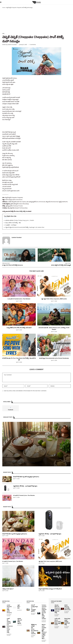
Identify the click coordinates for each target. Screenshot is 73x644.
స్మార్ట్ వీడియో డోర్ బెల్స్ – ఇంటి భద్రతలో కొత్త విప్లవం (26, 486)
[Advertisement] (36, 21)
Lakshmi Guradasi (12, 45)
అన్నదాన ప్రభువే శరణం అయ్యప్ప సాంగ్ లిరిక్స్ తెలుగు (50, 589)
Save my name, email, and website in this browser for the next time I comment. (25, 391)
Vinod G (20, 610)
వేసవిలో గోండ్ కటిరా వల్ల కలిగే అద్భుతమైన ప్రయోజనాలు (19, 462)
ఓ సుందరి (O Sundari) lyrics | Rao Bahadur (19, 299)
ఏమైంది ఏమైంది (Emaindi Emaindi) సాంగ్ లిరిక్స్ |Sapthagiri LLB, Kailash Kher (25, 227)
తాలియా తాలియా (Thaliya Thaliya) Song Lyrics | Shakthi (20, 220)
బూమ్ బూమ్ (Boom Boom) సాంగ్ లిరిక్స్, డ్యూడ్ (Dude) (57, 621)
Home (4, 7)
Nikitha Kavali (33, 636)
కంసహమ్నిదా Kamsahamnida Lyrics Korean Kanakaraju (54, 358)
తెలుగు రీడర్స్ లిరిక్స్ (21, 211)
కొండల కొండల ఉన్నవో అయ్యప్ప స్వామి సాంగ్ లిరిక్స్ (67, 621)
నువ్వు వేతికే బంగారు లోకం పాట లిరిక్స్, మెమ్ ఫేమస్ (19, 328)
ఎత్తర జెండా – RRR (19, 606)
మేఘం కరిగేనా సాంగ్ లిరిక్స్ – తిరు (13, 223)
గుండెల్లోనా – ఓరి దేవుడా (11, 225)
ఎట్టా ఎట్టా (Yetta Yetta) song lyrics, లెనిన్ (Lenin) (54, 299)
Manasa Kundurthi (44, 621)
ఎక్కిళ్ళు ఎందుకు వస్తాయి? (8, 589)
